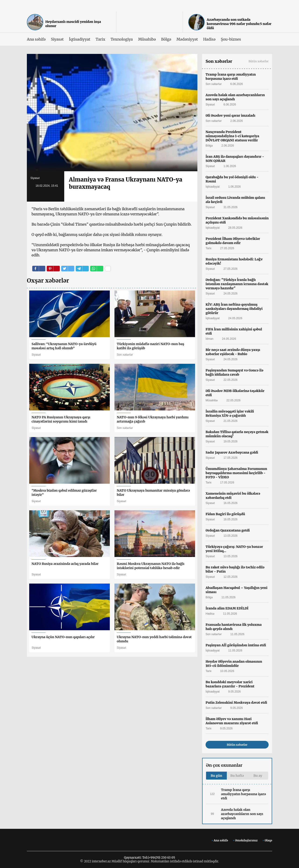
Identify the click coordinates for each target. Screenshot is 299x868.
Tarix (100, 39)
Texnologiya (122, 39)
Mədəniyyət (187, 39)
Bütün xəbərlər (259, 61)
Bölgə (166, 39)
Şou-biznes (231, 39)
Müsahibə (147, 39)
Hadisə (209, 39)
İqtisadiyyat (80, 39)
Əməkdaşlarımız (246, 840)
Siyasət (57, 39)
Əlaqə (268, 840)
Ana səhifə (36, 39)
